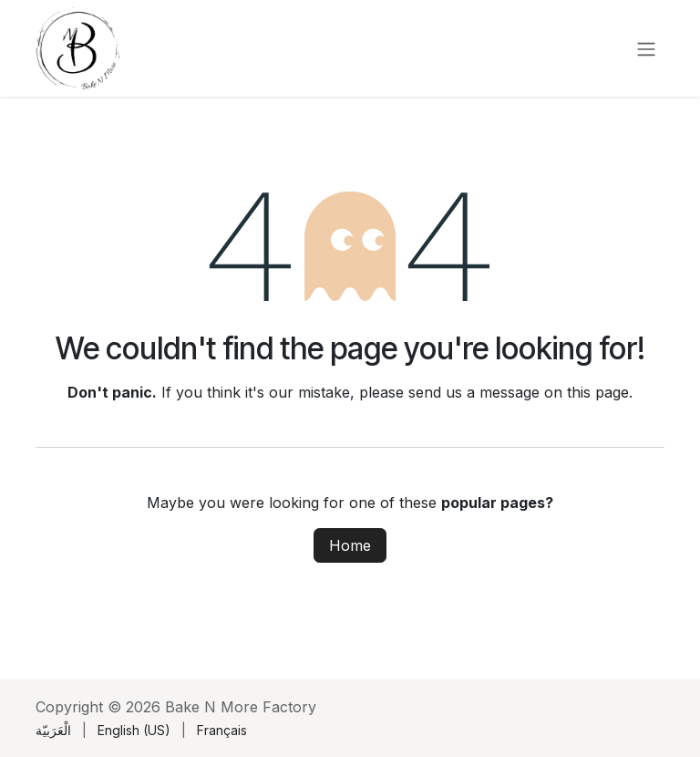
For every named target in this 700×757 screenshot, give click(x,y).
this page (598, 392)
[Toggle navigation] (646, 48)
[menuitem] (53, 730)
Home (350, 545)
